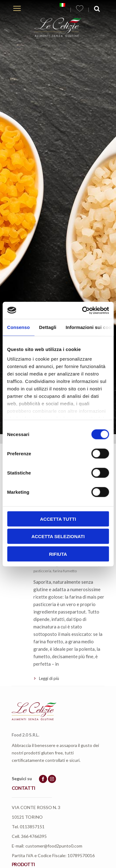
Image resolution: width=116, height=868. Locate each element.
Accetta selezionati (58, 536)
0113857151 (32, 827)
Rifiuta (58, 554)
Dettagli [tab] (48, 327)
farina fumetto (65, 571)
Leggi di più (49, 678)
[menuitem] (62, 5)
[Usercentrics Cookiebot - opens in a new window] (83, 310)
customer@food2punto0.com (54, 846)
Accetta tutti (58, 519)
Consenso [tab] (18, 327)
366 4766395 (34, 836)
